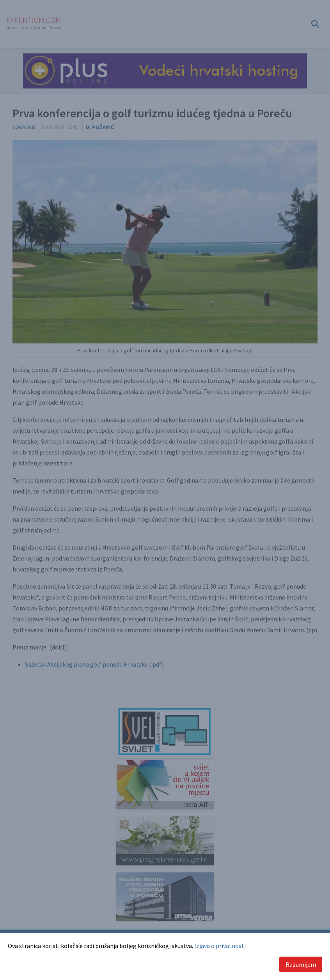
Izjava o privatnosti (220, 946)
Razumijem (301, 964)
